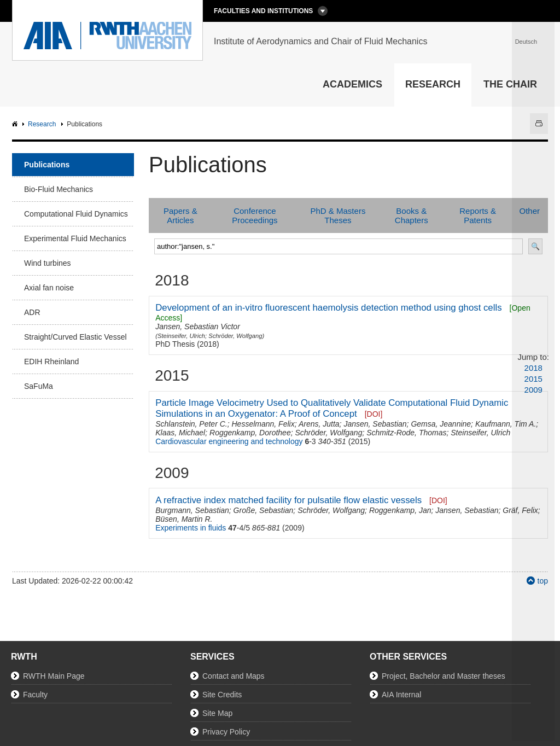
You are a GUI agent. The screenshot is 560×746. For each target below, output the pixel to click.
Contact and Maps (234, 676)
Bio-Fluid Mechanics (59, 189)
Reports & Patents (478, 215)
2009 (533, 390)
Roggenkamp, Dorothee (250, 433)
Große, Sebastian (264, 510)
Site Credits (222, 695)
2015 (533, 379)
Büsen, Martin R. (184, 519)
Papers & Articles (180, 215)
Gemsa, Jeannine (441, 424)
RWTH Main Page (54, 676)
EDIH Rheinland (51, 362)
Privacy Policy (226, 732)
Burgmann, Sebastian (192, 510)
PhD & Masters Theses (338, 215)
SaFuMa (39, 386)
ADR (32, 312)
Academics (352, 84)
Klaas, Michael (180, 433)
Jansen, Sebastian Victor (198, 327)
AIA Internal (401, 695)
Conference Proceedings (255, 215)
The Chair (510, 84)
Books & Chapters (412, 215)
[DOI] (374, 414)
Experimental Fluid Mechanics (75, 238)
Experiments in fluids (191, 528)
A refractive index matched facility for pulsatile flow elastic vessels (288, 500)
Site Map (217, 713)
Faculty (35, 695)
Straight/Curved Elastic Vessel (75, 337)
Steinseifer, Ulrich (181, 336)
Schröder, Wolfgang (235, 336)
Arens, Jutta (319, 424)
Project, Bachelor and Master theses (444, 676)
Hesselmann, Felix (263, 424)
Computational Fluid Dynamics (76, 214)
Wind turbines (48, 263)
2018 (533, 368)
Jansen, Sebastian (375, 424)
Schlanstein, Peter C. (191, 424)
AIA (16, 124)
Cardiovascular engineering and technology (229, 441)
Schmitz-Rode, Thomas (406, 433)
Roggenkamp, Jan (400, 510)
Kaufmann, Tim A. (506, 424)
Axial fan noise (49, 288)
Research (433, 84)
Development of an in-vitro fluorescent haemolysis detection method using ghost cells (328, 308)
